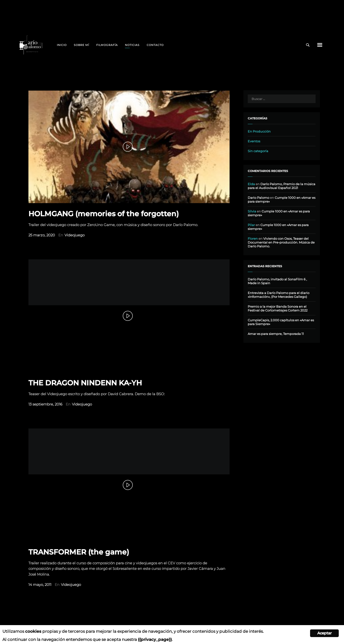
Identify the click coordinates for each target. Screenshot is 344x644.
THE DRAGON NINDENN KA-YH (85, 383)
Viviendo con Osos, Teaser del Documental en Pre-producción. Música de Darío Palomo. (281, 242)
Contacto (155, 45)
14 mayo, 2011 (40, 585)
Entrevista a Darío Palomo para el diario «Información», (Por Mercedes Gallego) (279, 295)
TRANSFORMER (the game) (79, 552)
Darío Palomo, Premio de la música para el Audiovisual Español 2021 (282, 186)
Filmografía (107, 45)
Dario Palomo (258, 198)
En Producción (259, 131)
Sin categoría (258, 151)
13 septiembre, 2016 (45, 404)
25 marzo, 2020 (42, 235)
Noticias (132, 45)
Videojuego (75, 235)
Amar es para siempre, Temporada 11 (276, 334)
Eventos (254, 141)
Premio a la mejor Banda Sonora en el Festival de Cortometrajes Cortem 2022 (278, 308)
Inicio (62, 45)
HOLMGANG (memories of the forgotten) (104, 214)
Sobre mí (81, 45)
